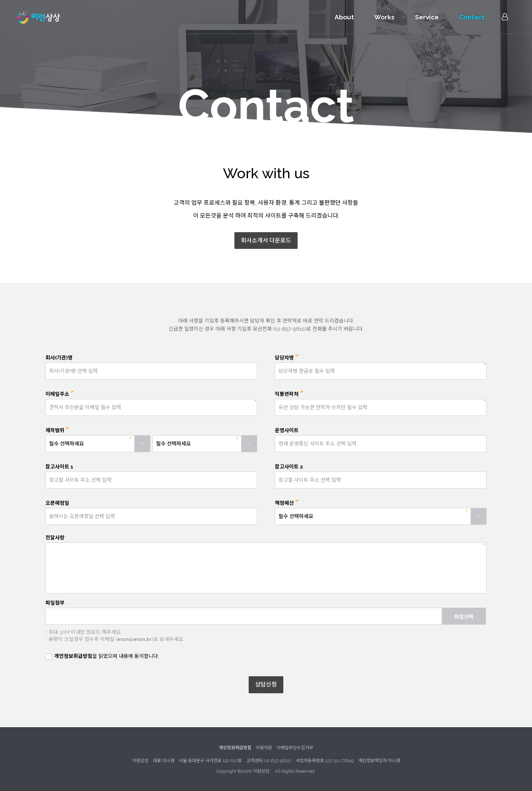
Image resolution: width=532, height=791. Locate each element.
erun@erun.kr (134, 639)
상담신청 (266, 684)
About (344, 17)
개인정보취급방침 (73, 656)
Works (384, 17)
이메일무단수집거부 (295, 748)
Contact (472, 17)
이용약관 (264, 748)
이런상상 (39, 17)
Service (427, 17)
